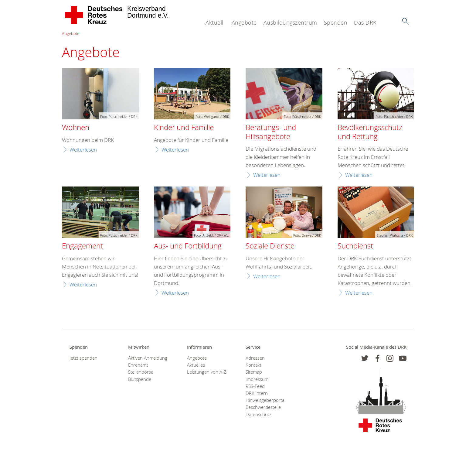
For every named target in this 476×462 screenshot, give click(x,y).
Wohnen (76, 128)
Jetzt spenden (83, 358)
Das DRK (365, 22)
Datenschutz (258, 414)
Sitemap (254, 372)
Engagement (82, 246)
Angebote (244, 22)
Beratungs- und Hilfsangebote (271, 132)
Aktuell (214, 22)
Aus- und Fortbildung (188, 246)
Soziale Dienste (270, 246)
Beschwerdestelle (263, 407)
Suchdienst (355, 246)
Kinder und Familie (184, 128)
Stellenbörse (141, 372)
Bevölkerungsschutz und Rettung (370, 132)
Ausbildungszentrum (290, 22)
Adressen (255, 358)
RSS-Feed (255, 386)
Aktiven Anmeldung (148, 358)
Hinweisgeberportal (265, 400)
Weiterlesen (83, 150)
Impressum (257, 379)
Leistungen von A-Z (207, 372)
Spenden (336, 22)
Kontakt (253, 365)
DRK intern (257, 393)
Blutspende (140, 379)
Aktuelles (196, 365)
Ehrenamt (138, 365)
